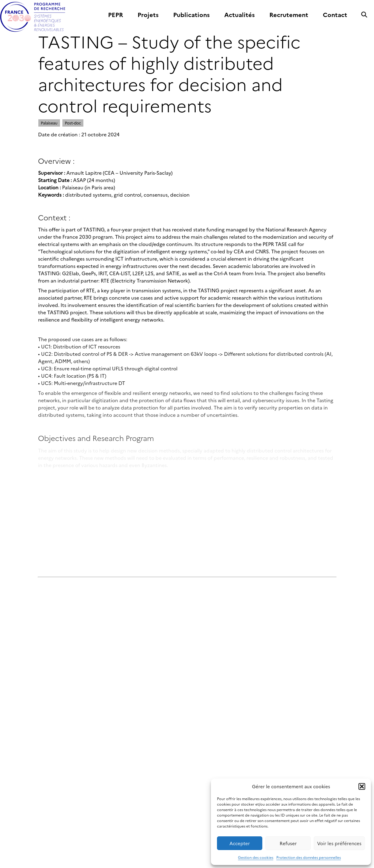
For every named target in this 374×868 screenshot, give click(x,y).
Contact (335, 15)
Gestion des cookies (256, 857)
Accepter (240, 843)
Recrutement (289, 15)
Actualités (239, 15)
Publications (191, 15)
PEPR (115, 15)
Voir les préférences (339, 843)
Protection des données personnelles (309, 857)
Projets (148, 15)
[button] (362, 786)
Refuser (288, 843)
